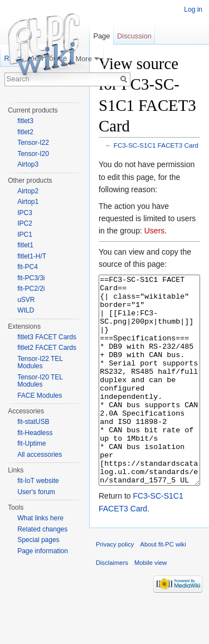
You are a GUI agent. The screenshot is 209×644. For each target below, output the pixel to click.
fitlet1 (25, 245)
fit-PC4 (28, 267)
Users (155, 231)
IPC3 (25, 213)
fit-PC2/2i (31, 289)
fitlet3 (25, 121)
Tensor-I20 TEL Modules (40, 381)
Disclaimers (112, 604)
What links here (40, 518)
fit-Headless (35, 433)
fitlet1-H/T (32, 256)
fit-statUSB (33, 422)
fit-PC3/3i (31, 278)
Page (101, 36)
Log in (193, 9)
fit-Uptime (31, 443)
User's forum (36, 492)
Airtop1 (28, 202)
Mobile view (150, 604)
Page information (43, 551)
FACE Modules (40, 396)
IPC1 (25, 235)
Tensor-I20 (33, 154)
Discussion (134, 36)
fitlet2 (25, 132)
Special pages (38, 540)
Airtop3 (28, 164)
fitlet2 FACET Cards (47, 348)
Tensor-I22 (33, 143)
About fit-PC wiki (163, 586)
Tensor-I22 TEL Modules (40, 363)
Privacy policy (115, 586)
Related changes (42, 529)
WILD (26, 310)
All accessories (40, 455)
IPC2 (25, 223)
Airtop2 (28, 191)
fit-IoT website (38, 481)
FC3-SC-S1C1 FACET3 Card (156, 145)
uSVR (26, 300)
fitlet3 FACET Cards (47, 337)
